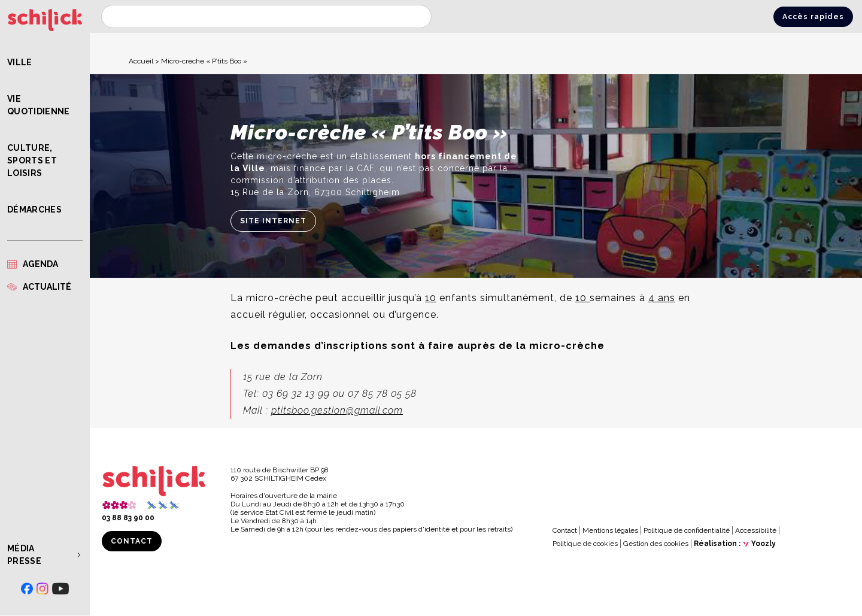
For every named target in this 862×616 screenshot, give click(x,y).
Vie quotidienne (39, 105)
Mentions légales (610, 530)
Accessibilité (756, 530)
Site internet (273, 221)
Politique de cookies (585, 544)
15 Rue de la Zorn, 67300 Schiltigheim (315, 192)
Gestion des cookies (656, 544)
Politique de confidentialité (687, 530)
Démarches (34, 210)
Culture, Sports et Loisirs (32, 160)
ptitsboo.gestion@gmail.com (337, 410)
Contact (132, 541)
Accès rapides (813, 17)
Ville (20, 62)
